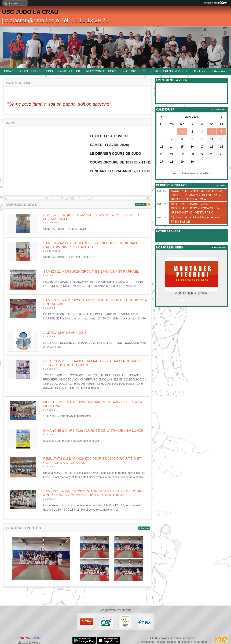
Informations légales (152, 642)
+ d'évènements (219, 109)
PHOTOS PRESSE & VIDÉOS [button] (170, 71)
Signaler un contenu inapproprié (187, 642)
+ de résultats (220, 185)
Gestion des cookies (184, 638)
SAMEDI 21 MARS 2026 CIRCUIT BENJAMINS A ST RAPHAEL (91, 271)
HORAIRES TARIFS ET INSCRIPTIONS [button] (28, 71)
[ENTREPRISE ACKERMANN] (125, 621)
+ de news (140, 205)
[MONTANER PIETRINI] (87, 621)
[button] (160, 278)
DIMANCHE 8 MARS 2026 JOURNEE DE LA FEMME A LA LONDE (93, 431)
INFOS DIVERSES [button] (133, 71)
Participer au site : (215, 3)
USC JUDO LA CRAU (30, 12)
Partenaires (218, 71)
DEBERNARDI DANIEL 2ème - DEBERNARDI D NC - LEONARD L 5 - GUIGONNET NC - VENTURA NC (195, 208)
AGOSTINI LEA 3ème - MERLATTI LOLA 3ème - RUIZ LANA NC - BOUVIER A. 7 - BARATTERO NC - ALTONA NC (197, 195)
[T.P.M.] (144, 621)
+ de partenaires (219, 247)
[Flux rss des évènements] (225, 640)
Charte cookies (159, 638)
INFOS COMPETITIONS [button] (101, 71)
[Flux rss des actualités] (218, 640)
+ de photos (144, 528)
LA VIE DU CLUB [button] (69, 71)
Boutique (200, 71)
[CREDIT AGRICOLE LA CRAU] (106, 621)
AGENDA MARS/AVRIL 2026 (65, 333)
